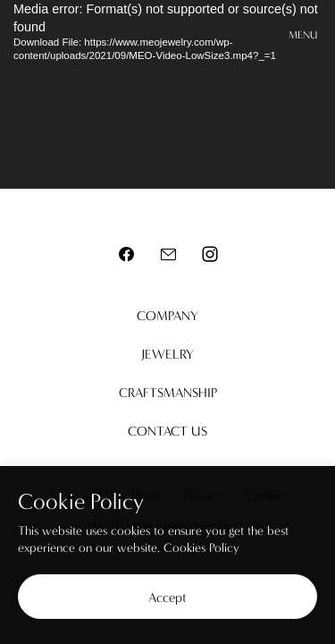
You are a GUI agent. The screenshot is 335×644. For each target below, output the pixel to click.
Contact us (167, 431)
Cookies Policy (201, 548)
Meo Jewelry (168, 36)
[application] (167, 94)
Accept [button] (167, 597)
